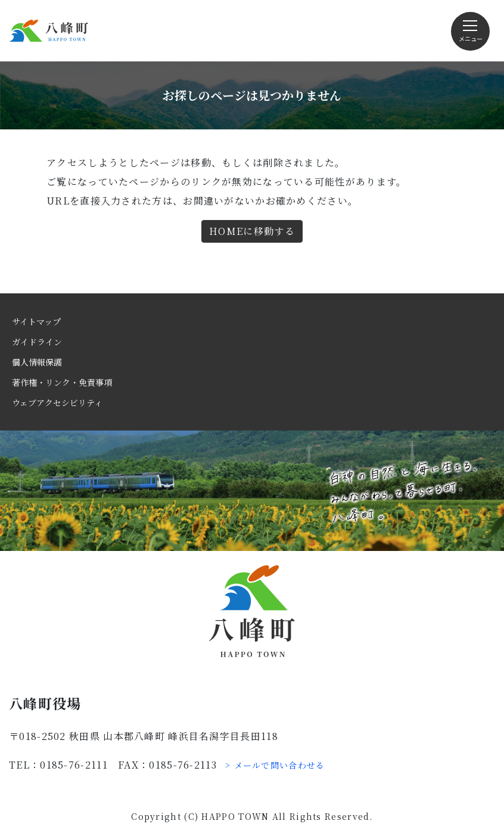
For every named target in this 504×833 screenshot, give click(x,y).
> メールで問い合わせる (275, 765)
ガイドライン (37, 342)
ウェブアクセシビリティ (57, 402)
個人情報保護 (37, 362)
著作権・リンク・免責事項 (62, 382)
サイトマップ (36, 321)
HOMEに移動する (252, 231)
